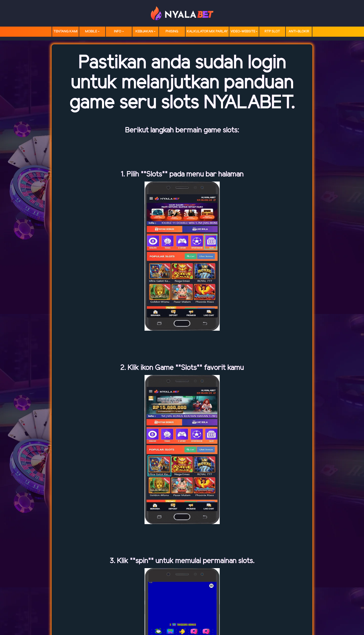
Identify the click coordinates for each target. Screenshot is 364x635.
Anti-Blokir (299, 32)
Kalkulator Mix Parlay (207, 32)
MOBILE (91, 32)
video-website (243, 32)
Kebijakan (144, 32)
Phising (172, 32)
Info (118, 32)
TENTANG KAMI (65, 32)
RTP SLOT (272, 32)
